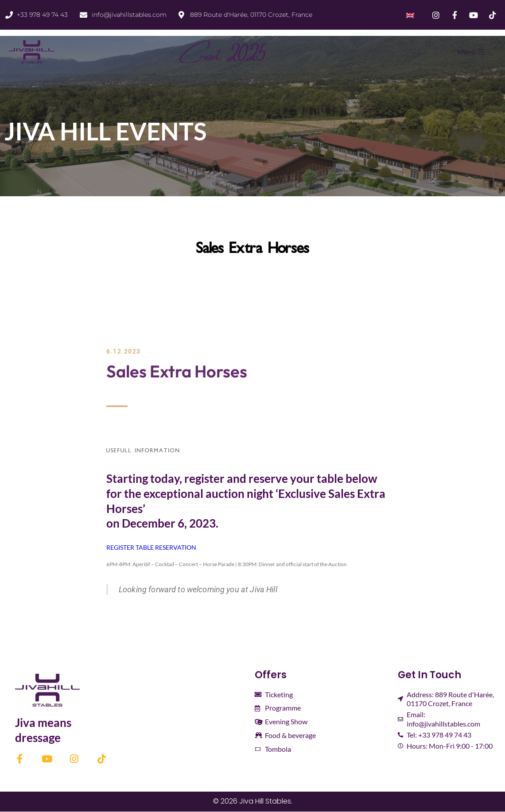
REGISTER (120, 547)
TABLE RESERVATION (166, 547)
